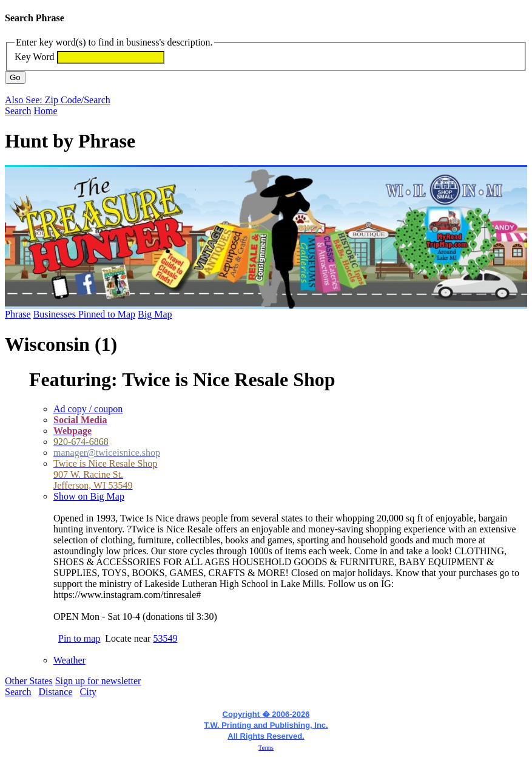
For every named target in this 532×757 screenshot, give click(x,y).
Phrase (18, 314)
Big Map (155, 314)
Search (18, 111)
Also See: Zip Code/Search (58, 100)
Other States (29, 681)
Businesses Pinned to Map (84, 314)
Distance (56, 692)
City (89, 692)
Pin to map (79, 638)
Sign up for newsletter (98, 681)
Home (46, 111)
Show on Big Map (89, 496)
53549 (165, 638)
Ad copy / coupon (88, 409)
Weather (69, 660)
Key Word (35, 57)
